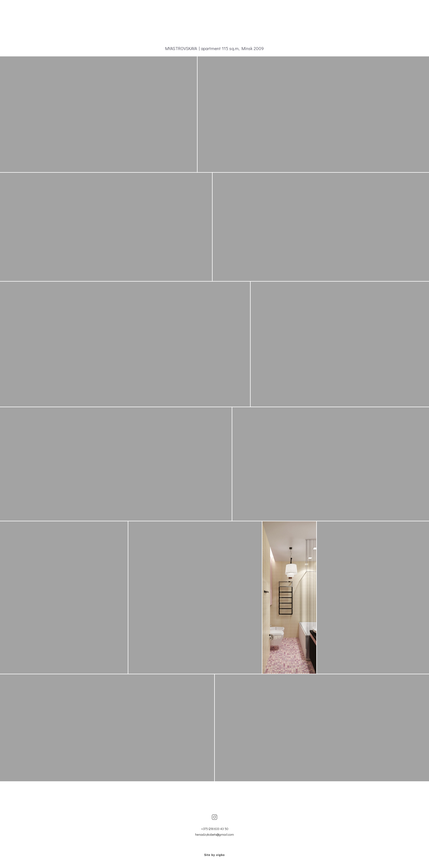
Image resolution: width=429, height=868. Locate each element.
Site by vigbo (214, 855)
